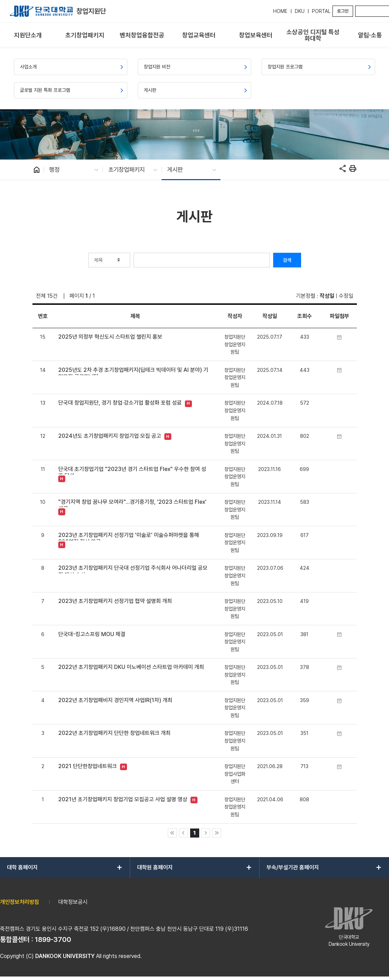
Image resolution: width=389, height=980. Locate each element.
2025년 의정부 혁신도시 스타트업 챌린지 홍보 (110, 337)
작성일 (327, 296)
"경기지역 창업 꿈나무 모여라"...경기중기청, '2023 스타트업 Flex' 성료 (132, 503)
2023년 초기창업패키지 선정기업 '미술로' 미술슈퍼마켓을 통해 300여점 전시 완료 (129, 536)
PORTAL (321, 11)
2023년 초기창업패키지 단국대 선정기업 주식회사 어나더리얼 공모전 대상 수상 (133, 569)
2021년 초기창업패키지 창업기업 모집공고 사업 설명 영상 (123, 799)
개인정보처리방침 (20, 902)
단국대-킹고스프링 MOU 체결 (92, 634)
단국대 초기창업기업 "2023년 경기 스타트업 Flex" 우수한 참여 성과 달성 (132, 470)
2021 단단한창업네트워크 (88, 766)
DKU (300, 11)
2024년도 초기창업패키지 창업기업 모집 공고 (110, 436)
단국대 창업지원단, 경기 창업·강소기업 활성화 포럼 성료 (120, 403)
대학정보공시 (73, 902)
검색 (287, 260)
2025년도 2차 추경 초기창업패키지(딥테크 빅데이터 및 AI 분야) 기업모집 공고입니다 (133, 371)
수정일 (346, 296)
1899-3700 (53, 940)
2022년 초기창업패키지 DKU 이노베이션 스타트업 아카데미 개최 (131, 667)
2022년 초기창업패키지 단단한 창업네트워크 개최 (114, 733)
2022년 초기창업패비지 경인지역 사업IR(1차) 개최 (115, 700)
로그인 (343, 11)
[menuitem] (28, 35)
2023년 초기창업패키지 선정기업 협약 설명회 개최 (115, 601)
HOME (280, 11)
